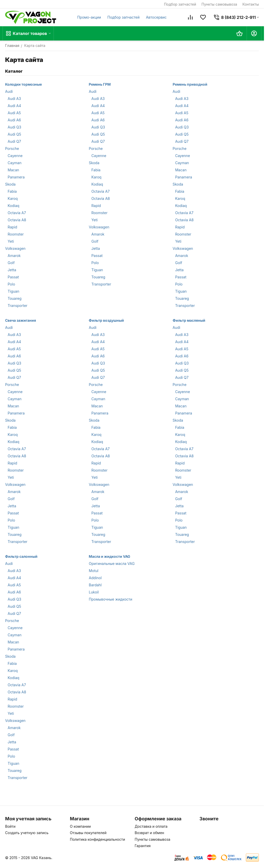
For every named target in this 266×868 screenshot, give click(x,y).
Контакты (251, 4)
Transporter (17, 306)
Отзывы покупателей (88, 833)
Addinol (95, 578)
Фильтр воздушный (106, 320)
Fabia (12, 191)
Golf (11, 263)
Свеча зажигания (21, 320)
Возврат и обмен (149, 833)
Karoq (13, 198)
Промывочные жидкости (110, 599)
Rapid (12, 227)
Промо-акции (89, 17)
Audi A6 (14, 120)
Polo (11, 284)
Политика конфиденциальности (97, 839)
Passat (13, 277)
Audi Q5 (14, 134)
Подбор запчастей (180, 4)
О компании (80, 826)
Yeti (11, 241)
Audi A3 (14, 99)
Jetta (12, 270)
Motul (93, 571)
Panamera (16, 177)
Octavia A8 (17, 220)
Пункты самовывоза (219, 4)
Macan (13, 170)
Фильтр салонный (21, 556)
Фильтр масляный (189, 320)
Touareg (15, 298)
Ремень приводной (190, 84)
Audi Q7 (14, 141)
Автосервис (156, 17)
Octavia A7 (17, 213)
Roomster (16, 234)
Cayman (15, 163)
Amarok (14, 256)
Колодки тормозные (23, 84)
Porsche (12, 148)
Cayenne (15, 156)
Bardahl (95, 585)
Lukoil (94, 592)
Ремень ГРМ (100, 84)
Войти (10, 826)
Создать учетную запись (27, 833)
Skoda (10, 184)
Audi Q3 (14, 127)
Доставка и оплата (151, 826)
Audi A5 (14, 113)
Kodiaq (14, 206)
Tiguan (13, 291)
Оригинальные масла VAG (112, 563)
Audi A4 (14, 106)
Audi (9, 91)
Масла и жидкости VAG (110, 556)
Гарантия (143, 846)
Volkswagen (15, 248)
